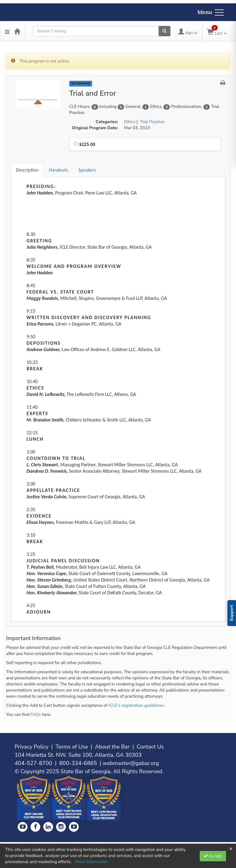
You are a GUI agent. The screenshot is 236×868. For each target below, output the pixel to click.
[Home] (17, 31)
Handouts (58, 170)
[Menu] (7, 31)
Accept (213, 856)
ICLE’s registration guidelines (136, 705)
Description (27, 170)
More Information (91, 862)
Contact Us (150, 747)
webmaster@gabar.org (131, 763)
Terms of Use (72, 747)
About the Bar (113, 747)
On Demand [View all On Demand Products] (81, 84)
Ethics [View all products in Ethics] (130, 122)
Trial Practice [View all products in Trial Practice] (152, 122)
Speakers (87, 170)
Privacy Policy (32, 747)
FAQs (35, 715)
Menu (211, 12)
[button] (223, 83)
